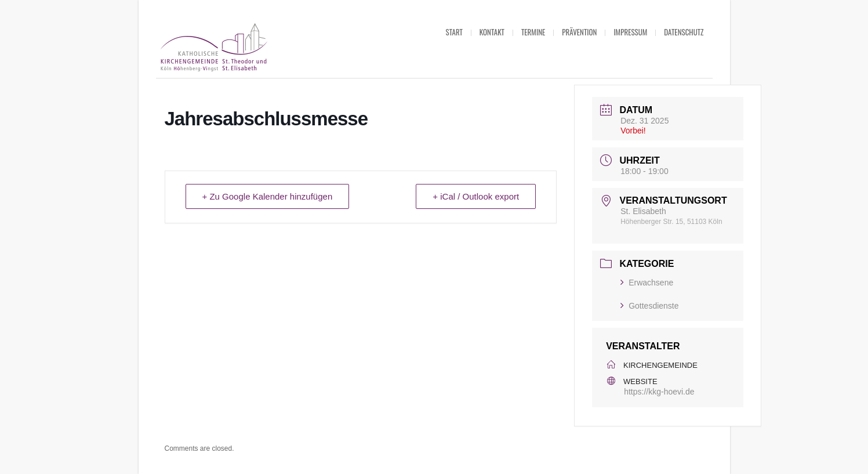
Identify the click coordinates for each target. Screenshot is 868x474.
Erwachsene (647, 283)
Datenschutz (684, 32)
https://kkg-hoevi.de (659, 392)
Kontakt (492, 32)
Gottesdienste (649, 306)
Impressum (630, 32)
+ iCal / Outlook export (476, 196)
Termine (533, 32)
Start (454, 32)
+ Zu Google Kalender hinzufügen (268, 196)
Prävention (579, 32)
